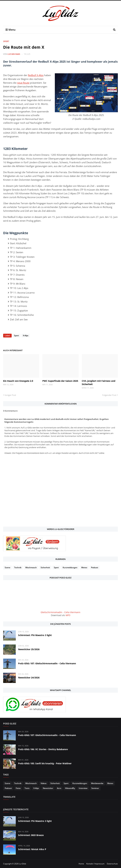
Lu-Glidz (23, 864)
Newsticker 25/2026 (29, 649)
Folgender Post (109, 395)
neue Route (23, 83)
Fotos (18, 788)
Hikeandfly (70, 788)
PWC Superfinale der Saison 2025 (60, 381)
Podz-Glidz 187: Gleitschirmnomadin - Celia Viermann (47, 663)
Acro (59, 788)
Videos (44, 783)
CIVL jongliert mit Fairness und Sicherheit (99, 383)
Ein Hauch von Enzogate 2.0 (18, 381)
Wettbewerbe (97, 783)
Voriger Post (10, 395)
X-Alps (26, 336)
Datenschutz (112, 864)
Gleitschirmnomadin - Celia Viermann (60, 612)
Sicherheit (45, 567)
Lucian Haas (14, 54)
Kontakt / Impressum (95, 864)
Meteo (84, 567)
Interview (83, 788)
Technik (18, 567)
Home (81, 864)
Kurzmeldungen (70, 567)
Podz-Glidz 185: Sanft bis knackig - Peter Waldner (45, 763)
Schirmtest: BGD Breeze (31, 835)
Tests (27, 788)
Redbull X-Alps (36, 75)
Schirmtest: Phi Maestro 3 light (35, 635)
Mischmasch (31, 567)
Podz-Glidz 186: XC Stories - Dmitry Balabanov (43, 749)
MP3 (68, 615)
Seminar (95, 788)
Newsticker (48, 788)
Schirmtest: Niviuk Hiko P (32, 849)
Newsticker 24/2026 (29, 678)
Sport (6, 41)
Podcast (95, 567)
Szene (7, 567)
